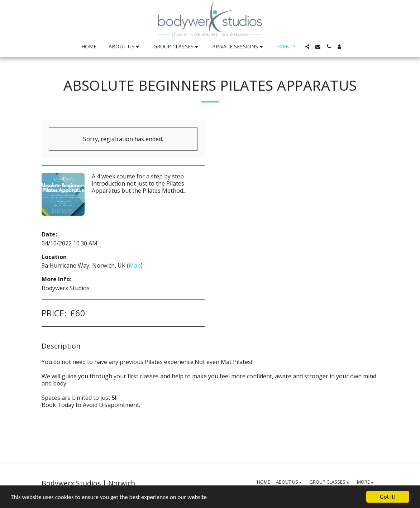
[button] (125, 47)
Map (135, 265)
